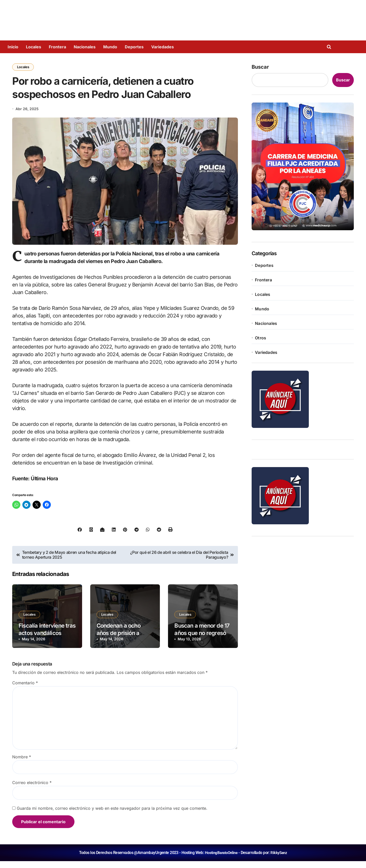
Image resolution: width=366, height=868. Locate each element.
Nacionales (85, 47)
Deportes (134, 47)
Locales (34, 47)
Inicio (13, 47)
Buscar (260, 67)
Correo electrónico (32, 789)
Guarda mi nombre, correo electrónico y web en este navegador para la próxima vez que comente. (112, 815)
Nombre (22, 764)
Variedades (163, 47)
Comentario (25, 690)
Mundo (110, 47)
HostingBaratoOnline (221, 859)
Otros (261, 338)
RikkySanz (280, 859)
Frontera (57, 47)
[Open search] (330, 47)
